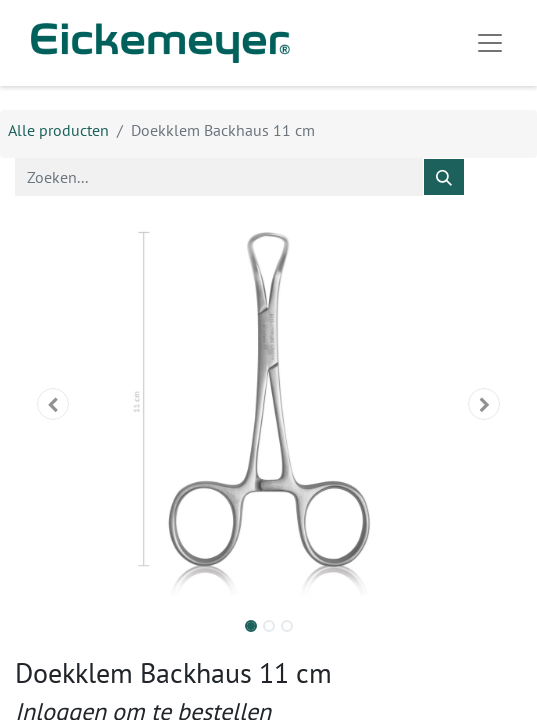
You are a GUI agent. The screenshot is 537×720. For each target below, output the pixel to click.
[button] (53, 404)
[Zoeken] (444, 177)
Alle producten (58, 130)
